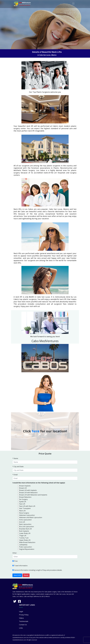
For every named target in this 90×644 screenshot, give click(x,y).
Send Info (17, 575)
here (36, 431)
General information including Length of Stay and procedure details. (38, 570)
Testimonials (24, 621)
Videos (21, 618)
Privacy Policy (24, 615)
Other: (15, 553)
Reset (26, 575)
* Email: (15, 475)
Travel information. (21, 566)
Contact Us (23, 625)
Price (16, 561)
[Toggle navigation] (73, 4)
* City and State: (18, 467)
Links (21, 628)
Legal (21, 611)
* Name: (15, 458)
